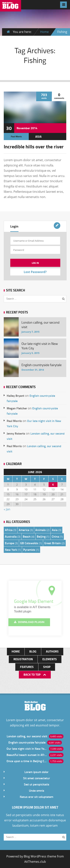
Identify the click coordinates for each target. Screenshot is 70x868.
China (55, 536)
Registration (23, 659)
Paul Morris (16, 136)
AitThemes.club (35, 862)
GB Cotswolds (29, 543)
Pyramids (29, 550)
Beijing (41, 536)
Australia (11, 536)
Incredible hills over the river (34, 146)
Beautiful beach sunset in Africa (27, 755)
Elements (50, 659)
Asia (38, 136)
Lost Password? (35, 272)
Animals (41, 530)
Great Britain (53, 543)
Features (27, 667)
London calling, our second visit (27, 736)
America (24, 530)
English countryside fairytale (27, 742)
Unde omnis (37, 790)
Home (44, 32)
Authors (52, 651)
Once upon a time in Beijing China (27, 761)
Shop (47, 667)
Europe (9, 543)
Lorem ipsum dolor (36, 772)
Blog (33, 651)
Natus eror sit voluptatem (36, 797)
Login (14, 226)
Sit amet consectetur (37, 778)
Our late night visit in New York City (27, 748)
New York (11, 550)
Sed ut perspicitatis (37, 784)
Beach (27, 536)
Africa (9, 530)
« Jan (7, 509)
